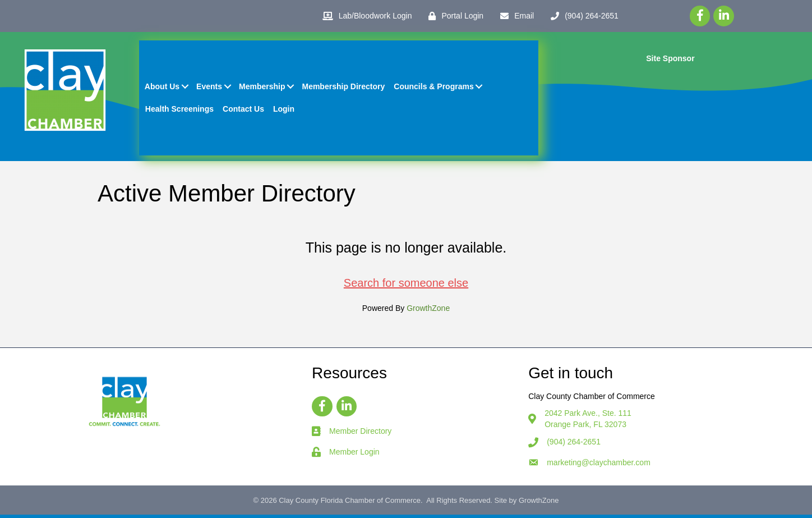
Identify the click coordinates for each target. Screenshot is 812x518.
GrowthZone (428, 311)
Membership (263, 88)
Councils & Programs (435, 88)
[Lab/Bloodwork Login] (365, 16)
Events (210, 88)
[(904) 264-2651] (582, 16)
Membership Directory (345, 88)
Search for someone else (406, 286)
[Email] (514, 16)
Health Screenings (181, 111)
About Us (163, 88)
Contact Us (244, 111)
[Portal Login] (453, 16)
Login (285, 111)
